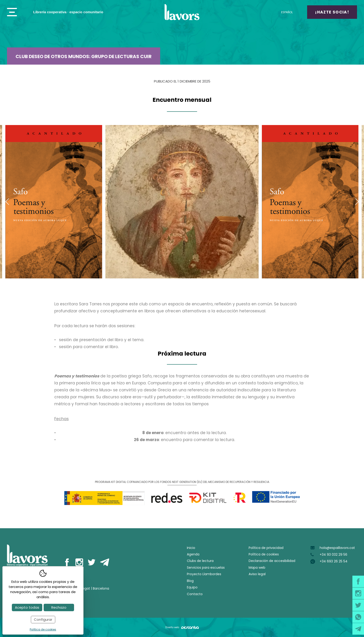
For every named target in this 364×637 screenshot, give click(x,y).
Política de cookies (264, 554)
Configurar (43, 619)
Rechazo (59, 607)
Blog (190, 581)
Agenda (193, 554)
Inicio (191, 548)
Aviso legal (257, 574)
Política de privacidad (266, 548)
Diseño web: (182, 627)
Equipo (192, 587)
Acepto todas (27, 607)
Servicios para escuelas (206, 568)
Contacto (195, 594)
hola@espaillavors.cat (337, 548)
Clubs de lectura (200, 561)
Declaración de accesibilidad (272, 561)
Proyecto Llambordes (204, 574)
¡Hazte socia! (332, 12)
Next (357, 202)
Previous (7, 202)
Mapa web (257, 568)
